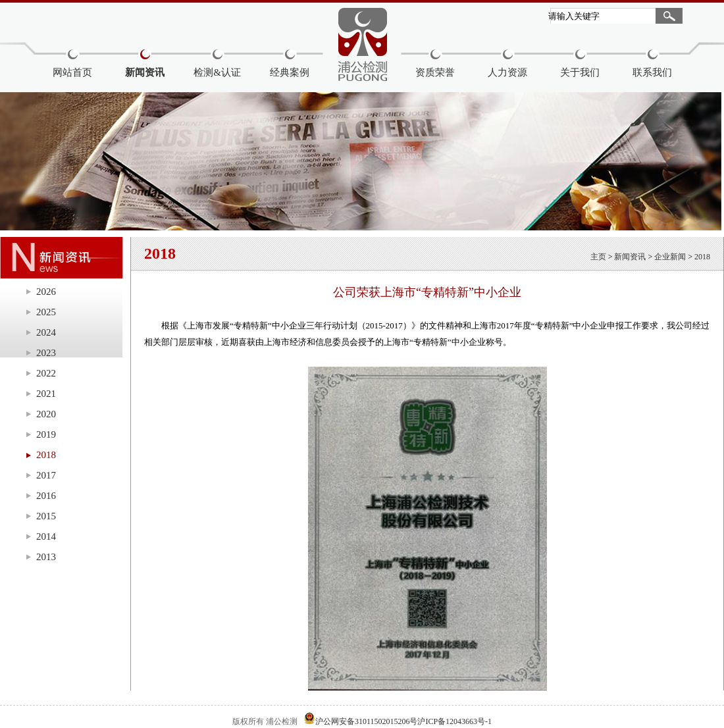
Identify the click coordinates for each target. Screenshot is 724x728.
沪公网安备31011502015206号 (367, 721)
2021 (46, 394)
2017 (46, 475)
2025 (46, 312)
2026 (46, 292)
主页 (598, 257)
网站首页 (72, 72)
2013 (46, 557)
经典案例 (290, 72)
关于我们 (580, 72)
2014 (46, 536)
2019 (46, 434)
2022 (46, 373)
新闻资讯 (145, 72)
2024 (46, 332)
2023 (46, 353)
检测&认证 (217, 72)
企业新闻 (670, 257)
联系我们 (652, 72)
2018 (46, 455)
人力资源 (507, 72)
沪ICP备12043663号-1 (454, 721)
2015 (46, 516)
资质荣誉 (435, 72)
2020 (46, 414)
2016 (46, 496)
